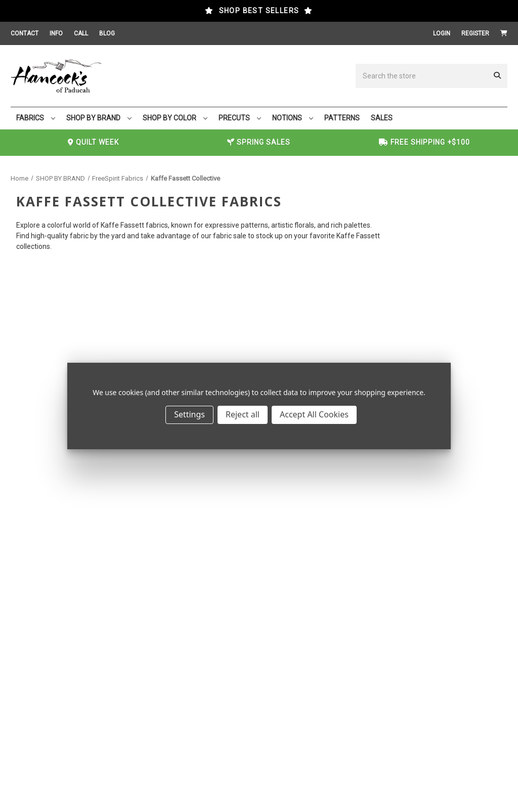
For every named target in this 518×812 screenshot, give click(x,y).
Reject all (243, 414)
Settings (189, 414)
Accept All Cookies (314, 414)
